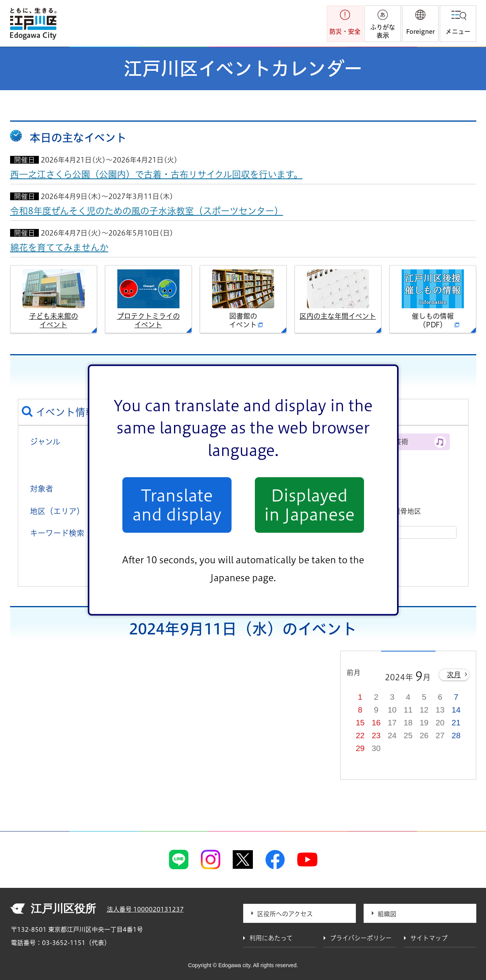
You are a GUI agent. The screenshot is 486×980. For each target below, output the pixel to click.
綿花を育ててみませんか (59, 247)
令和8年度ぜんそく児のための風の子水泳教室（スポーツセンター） (147, 211)
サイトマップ (429, 938)
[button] (420, 24)
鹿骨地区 (407, 511)
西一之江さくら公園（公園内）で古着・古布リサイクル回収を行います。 (156, 174)
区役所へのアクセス (285, 914)
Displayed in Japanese (309, 505)
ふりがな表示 (383, 31)
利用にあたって (271, 938)
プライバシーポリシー (361, 938)
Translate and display (177, 505)
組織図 (387, 914)
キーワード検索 (57, 533)
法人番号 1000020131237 (145, 909)
